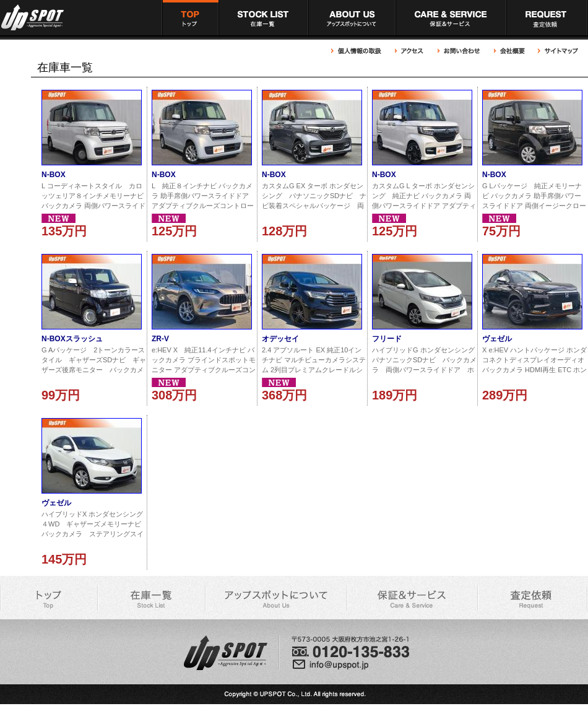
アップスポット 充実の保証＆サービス (451, 18)
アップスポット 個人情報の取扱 (360, 51)
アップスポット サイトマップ (557, 51)
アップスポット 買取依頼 (547, 18)
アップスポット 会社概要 (509, 51)
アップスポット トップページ (190, 18)
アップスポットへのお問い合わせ (459, 51)
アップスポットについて (352, 18)
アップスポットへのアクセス (410, 51)
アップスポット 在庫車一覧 (263, 18)
